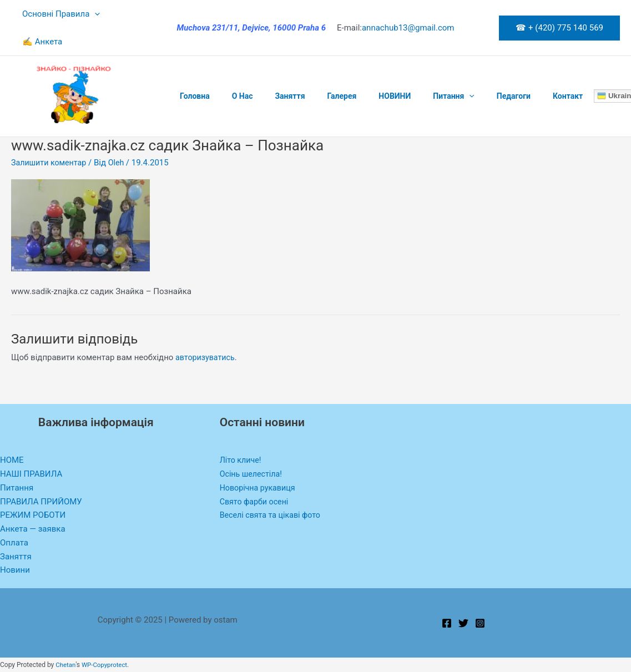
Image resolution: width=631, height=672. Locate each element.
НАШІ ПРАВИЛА (31, 474)
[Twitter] (463, 623)
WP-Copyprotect (106, 665)
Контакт (518, 96)
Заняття (273, 96)
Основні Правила (58, 14)
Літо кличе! (242, 460)
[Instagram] (480, 623)
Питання (417, 96)
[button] (559, 28)
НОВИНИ (365, 96)
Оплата (14, 543)
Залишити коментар (51, 163)
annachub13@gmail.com (408, 28)
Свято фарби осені (256, 502)
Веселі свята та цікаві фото (273, 515)
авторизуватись (206, 357)
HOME (12, 460)
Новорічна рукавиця (259, 488)
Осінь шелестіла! (253, 474)
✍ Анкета (39, 42)
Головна (191, 96)
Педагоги (470, 96)
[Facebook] (447, 623)
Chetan (66, 665)
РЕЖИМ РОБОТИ (33, 515)
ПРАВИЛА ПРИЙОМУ (41, 502)
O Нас (233, 96)
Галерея (318, 96)
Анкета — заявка (33, 529)
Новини (15, 570)
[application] (92, 14)
